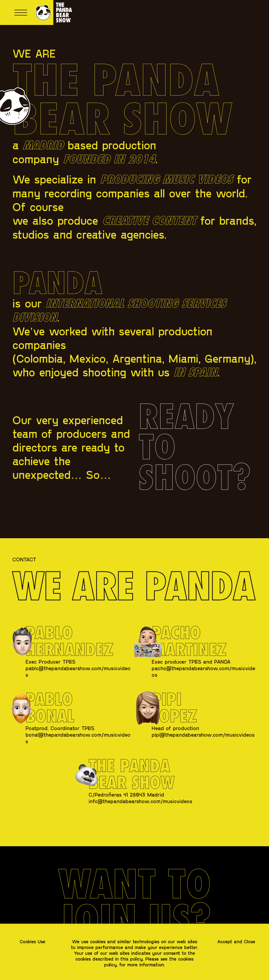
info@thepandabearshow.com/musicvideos (140, 801)
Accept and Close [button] (236, 941)
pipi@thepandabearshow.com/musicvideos (203, 735)
